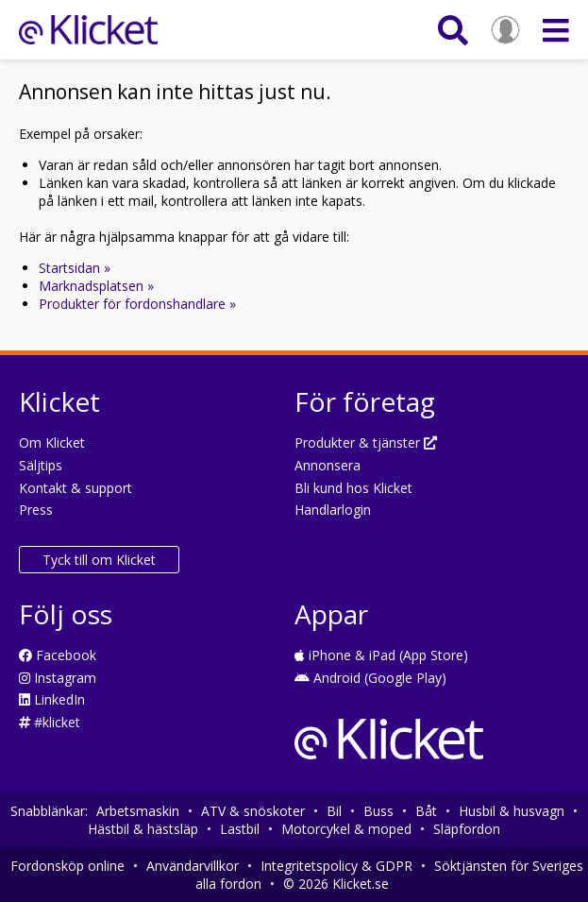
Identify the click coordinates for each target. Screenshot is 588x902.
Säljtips (41, 465)
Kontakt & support (76, 488)
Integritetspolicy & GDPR (336, 866)
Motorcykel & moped (346, 829)
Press (36, 510)
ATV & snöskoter (253, 811)
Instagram (58, 678)
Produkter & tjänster (366, 442)
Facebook (58, 655)
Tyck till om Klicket (99, 560)
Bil (334, 811)
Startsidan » (75, 268)
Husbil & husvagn (512, 811)
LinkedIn (52, 699)
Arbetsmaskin (138, 811)
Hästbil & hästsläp (143, 829)
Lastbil (240, 829)
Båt (426, 811)
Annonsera (328, 465)
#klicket (50, 722)
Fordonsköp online (67, 866)
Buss (378, 811)
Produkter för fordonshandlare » (137, 304)
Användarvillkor (193, 866)
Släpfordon (467, 829)
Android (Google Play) (370, 678)
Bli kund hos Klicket (353, 488)
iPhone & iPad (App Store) (381, 655)
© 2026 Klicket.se (336, 884)
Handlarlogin (333, 510)
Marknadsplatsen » (96, 286)
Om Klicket (52, 442)
